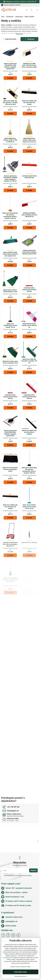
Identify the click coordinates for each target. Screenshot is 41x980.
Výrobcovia (29, 39)
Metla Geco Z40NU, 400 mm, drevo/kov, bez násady (29, 103)
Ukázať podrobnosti (21, 976)
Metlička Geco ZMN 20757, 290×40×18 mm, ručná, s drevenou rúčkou (29, 65)
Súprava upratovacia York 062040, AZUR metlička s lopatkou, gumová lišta (10, 66)
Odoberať (33, 870)
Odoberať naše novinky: (20, 865)
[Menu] (37, 10)
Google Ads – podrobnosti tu (19, 956)
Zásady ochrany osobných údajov (21, 967)
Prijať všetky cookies (21, 972)
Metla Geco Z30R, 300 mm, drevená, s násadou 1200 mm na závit (10, 103)
